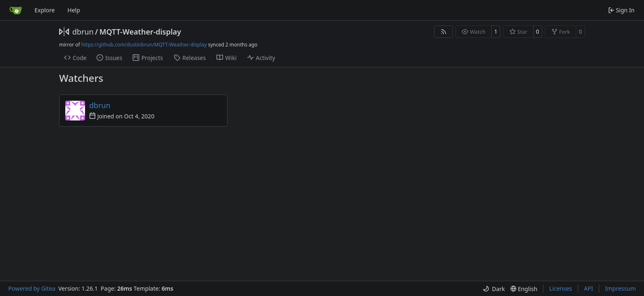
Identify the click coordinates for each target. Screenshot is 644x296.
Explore (45, 10)
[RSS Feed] (444, 32)
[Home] (16, 10)
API (589, 288)
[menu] (494, 289)
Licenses (561, 288)
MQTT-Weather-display (140, 32)
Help (74, 10)
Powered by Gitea (32, 288)
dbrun (83, 32)
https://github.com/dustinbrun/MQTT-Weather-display (144, 45)
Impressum (620, 288)
